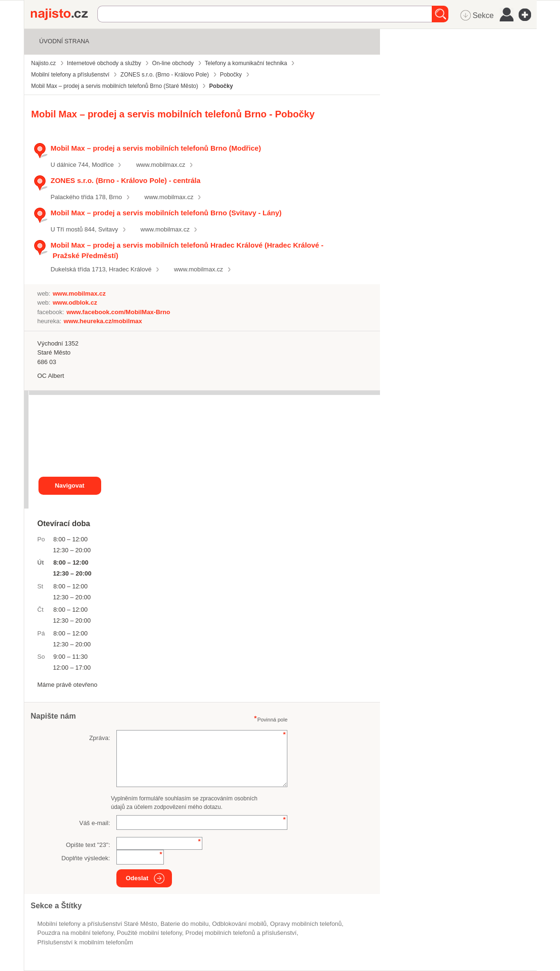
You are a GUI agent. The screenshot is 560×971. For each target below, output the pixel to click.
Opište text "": (88, 845)
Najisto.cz (64, 14)
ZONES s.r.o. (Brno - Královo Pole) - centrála (126, 180)
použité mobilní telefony (149, 933)
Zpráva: (100, 738)
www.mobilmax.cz (161, 165)
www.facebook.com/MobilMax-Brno (118, 312)
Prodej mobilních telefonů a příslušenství (241, 933)
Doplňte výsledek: (86, 858)
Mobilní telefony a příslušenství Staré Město (97, 924)
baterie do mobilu (185, 924)
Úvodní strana (64, 41)
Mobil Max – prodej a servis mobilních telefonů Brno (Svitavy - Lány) (166, 213)
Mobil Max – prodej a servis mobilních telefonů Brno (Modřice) (156, 148)
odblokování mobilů (239, 924)
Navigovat (69, 485)
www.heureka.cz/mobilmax (103, 321)
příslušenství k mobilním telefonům (85, 942)
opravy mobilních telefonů (306, 924)
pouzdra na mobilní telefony (76, 933)
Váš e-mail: (95, 823)
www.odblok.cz (75, 303)
